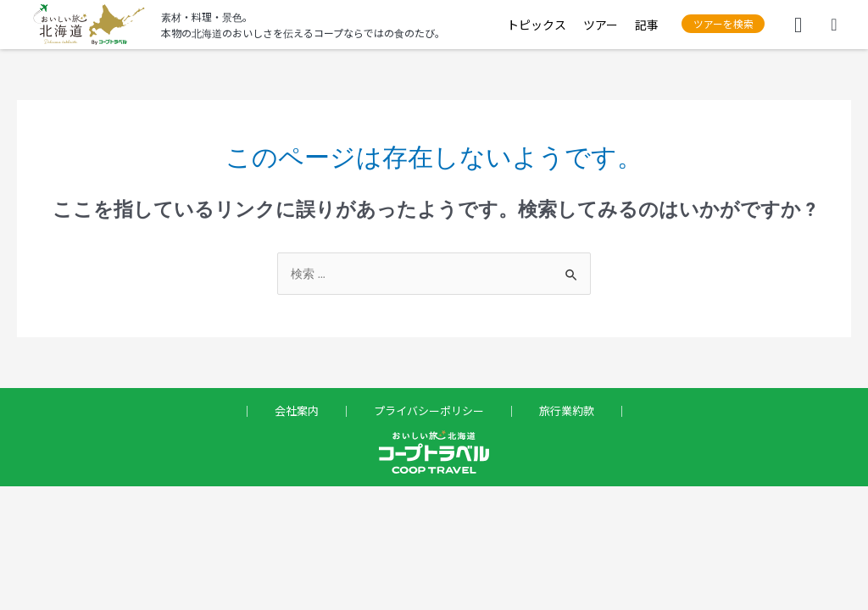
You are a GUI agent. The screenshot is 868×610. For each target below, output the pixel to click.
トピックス (520, 25)
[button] (715, 24)
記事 (631, 25)
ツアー (584, 25)
